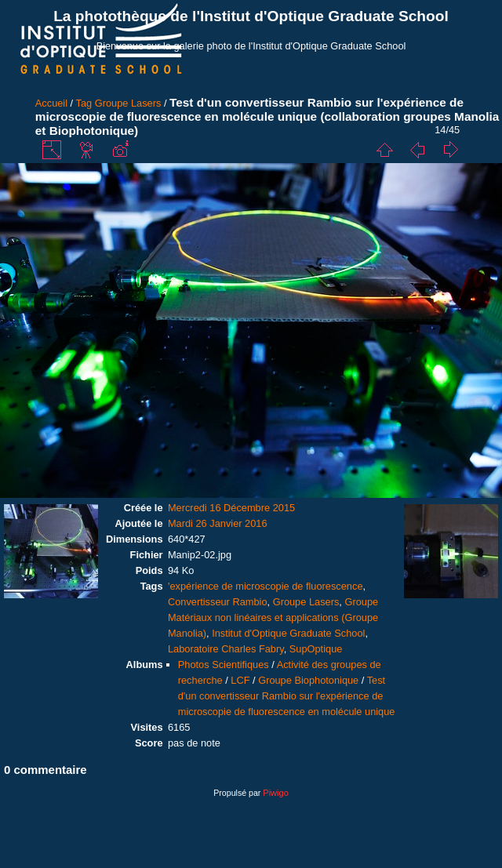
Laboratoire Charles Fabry (226, 649)
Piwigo (275, 793)
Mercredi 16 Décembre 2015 (231, 508)
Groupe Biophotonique (308, 680)
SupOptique (316, 649)
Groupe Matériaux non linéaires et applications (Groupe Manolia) (273, 617)
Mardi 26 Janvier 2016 (218, 523)
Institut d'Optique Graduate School (288, 633)
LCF (240, 680)
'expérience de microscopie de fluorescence (266, 586)
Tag (84, 103)
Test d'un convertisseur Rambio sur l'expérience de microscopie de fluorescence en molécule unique (287, 696)
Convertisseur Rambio (218, 602)
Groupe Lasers (128, 103)
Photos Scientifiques (224, 665)
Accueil (51, 103)
